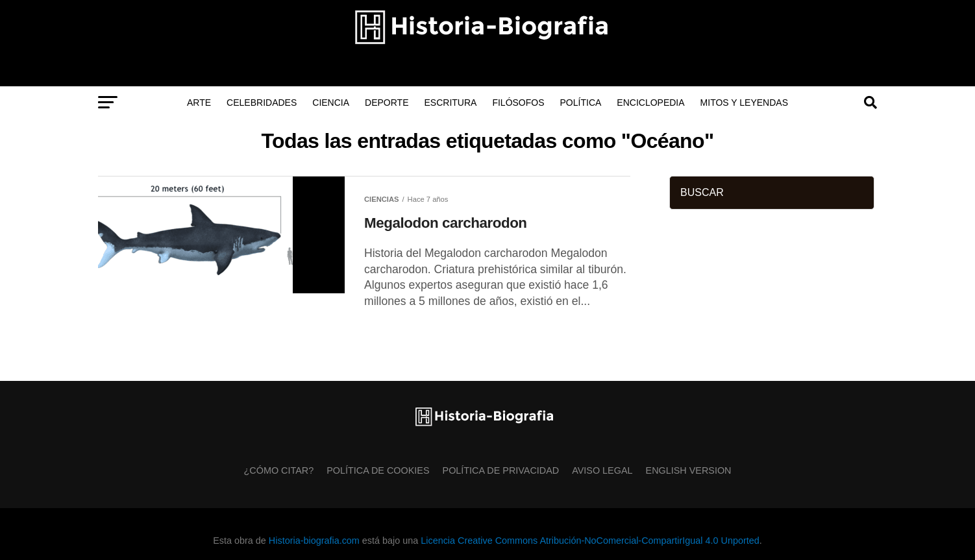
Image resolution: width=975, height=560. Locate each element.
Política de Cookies (378, 470)
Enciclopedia (650, 103)
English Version (689, 470)
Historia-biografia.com (314, 541)
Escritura (451, 103)
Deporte (387, 103)
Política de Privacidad (501, 470)
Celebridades (262, 103)
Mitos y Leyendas (744, 103)
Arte (199, 103)
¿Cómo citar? (279, 470)
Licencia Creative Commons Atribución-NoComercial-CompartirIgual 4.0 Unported (590, 541)
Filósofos (518, 103)
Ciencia (331, 103)
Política (581, 103)
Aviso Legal (602, 470)
